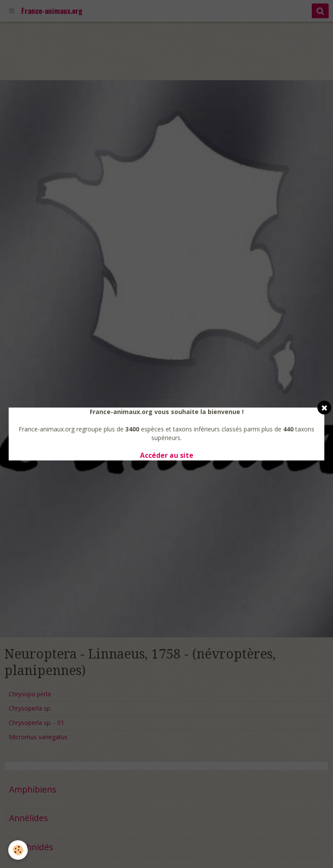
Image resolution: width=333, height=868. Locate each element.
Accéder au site (167, 455)
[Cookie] (18, 850)
